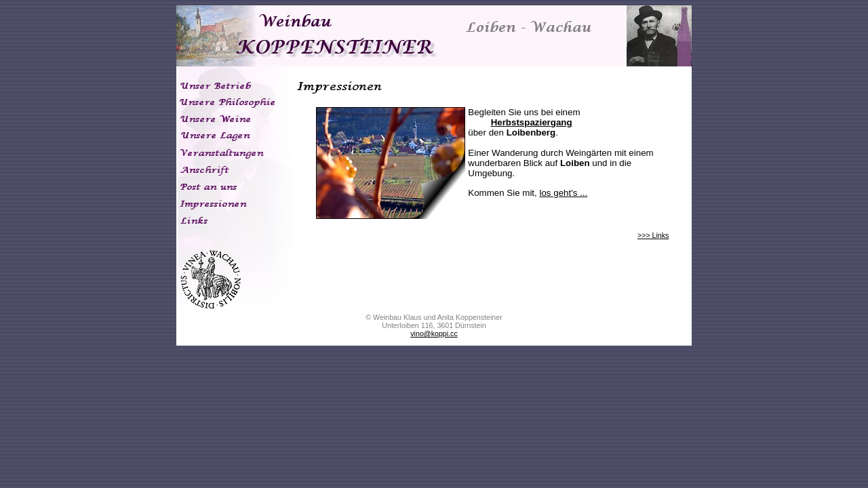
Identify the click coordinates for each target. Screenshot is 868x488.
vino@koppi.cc (434, 333)
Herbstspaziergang (532, 122)
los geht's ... (563, 193)
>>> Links (653, 235)
